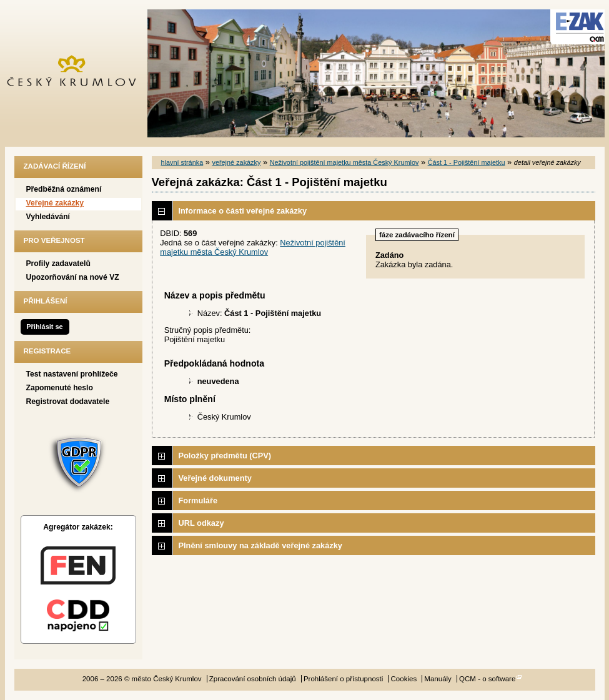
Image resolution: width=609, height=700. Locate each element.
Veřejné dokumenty (215, 478)
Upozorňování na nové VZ (73, 277)
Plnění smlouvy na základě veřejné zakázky (260, 545)
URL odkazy (201, 523)
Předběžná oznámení (64, 189)
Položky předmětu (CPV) (225, 456)
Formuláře (198, 500)
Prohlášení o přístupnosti (343, 679)
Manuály (438, 679)
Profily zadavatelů (58, 264)
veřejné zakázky (236, 162)
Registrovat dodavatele (68, 402)
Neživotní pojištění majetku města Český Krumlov (344, 162)
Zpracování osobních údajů (253, 679)
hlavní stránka (182, 162)
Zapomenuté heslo (60, 388)
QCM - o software (487, 679)
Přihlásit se (44, 327)
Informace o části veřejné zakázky (243, 211)
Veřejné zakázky (55, 203)
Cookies (404, 679)
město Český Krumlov (78, 73)
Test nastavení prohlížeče (72, 374)
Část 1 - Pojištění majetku (467, 162)
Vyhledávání (48, 217)
